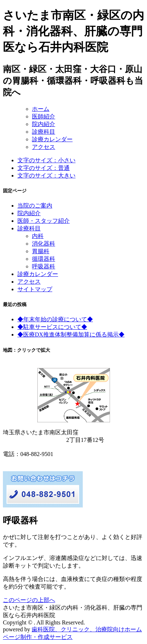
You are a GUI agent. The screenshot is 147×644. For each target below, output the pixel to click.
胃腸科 (41, 251)
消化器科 (44, 244)
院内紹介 (44, 124)
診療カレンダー (52, 139)
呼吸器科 (44, 266)
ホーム (41, 109)
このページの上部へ (29, 600)
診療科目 (44, 132)
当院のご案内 (35, 206)
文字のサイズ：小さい (46, 160)
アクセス (44, 147)
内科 (38, 236)
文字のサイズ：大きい (46, 175)
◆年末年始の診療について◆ (55, 319)
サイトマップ (35, 289)
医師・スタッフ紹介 (44, 221)
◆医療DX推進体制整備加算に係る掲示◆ (71, 334)
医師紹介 (44, 116)
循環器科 (44, 259)
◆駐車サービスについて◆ (52, 327)
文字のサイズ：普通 (44, 168)
